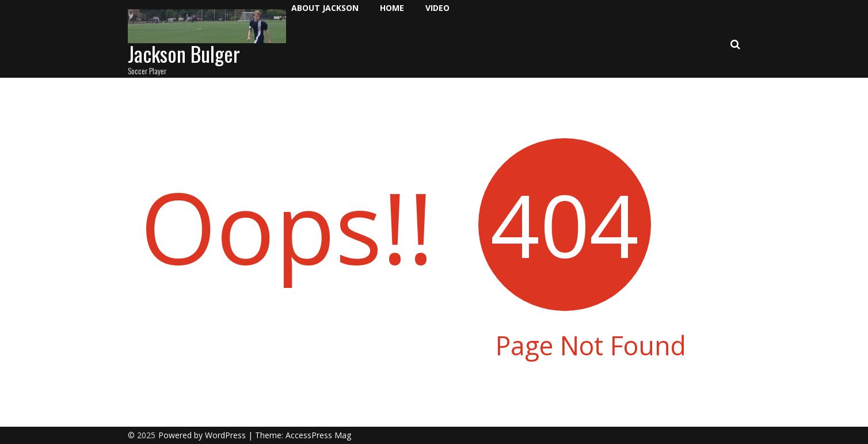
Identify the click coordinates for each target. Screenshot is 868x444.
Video (437, 8)
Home (392, 8)
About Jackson (325, 8)
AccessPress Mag (318, 435)
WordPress (226, 435)
